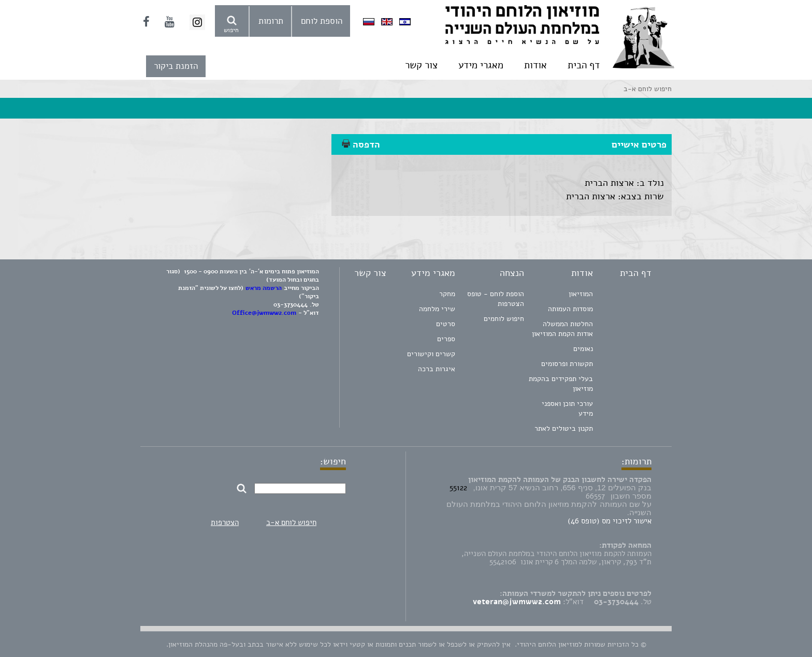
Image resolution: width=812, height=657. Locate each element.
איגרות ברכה (437, 369)
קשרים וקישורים (431, 354)
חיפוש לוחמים (504, 319)
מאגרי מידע (481, 65)
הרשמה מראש (264, 288)
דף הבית (584, 65)
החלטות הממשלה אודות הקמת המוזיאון (562, 329)
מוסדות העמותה (570, 309)
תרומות (271, 21)
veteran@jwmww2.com (517, 602)
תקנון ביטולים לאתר (564, 428)
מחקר (447, 294)
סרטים (446, 324)
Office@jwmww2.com (264, 313)
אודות (535, 65)
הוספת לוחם (322, 21)
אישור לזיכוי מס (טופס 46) (610, 521)
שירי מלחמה (437, 309)
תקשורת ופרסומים (567, 364)
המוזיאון (581, 294)
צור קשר (421, 65)
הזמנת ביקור (176, 66)
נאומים (583, 349)
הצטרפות (225, 522)
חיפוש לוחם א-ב (291, 522)
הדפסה (361, 144)
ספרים (446, 339)
